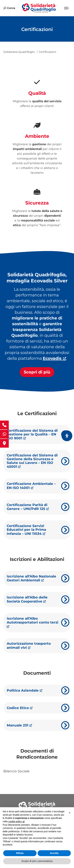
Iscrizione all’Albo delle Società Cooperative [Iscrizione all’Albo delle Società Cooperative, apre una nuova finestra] (27, 599)
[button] (70, 813)
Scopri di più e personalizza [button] (37, 861)
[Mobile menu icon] (67, 8)
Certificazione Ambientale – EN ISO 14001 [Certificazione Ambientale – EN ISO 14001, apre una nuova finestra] (31, 486)
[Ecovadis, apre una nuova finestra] (54, 358)
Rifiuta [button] (20, 853)
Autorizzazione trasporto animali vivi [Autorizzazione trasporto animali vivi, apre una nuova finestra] (29, 646)
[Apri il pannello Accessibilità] (67, 436)
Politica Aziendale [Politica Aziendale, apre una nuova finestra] (25, 690)
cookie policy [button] (16, 821)
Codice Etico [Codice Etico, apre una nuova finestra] (20, 708)
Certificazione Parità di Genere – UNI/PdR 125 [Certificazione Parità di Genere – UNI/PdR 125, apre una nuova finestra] (28, 507)
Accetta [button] (54, 853)
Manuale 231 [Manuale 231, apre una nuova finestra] (19, 725)
